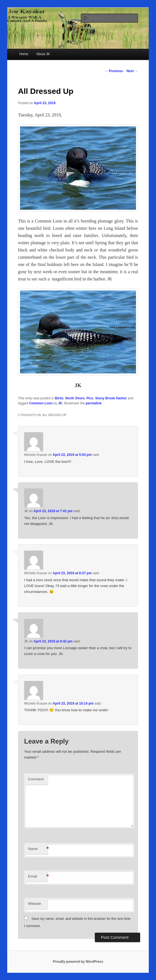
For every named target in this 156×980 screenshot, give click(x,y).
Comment (36, 779)
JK (60, 403)
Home (24, 54)
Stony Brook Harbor (111, 398)
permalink (94, 403)
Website (35, 904)
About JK (43, 54)
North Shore (75, 398)
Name (38, 849)
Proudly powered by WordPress (78, 962)
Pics (90, 398)
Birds (59, 398)
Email (38, 877)
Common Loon (41, 403)
